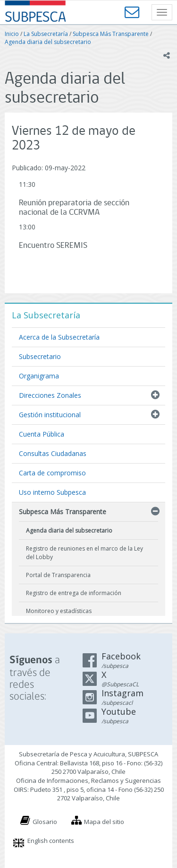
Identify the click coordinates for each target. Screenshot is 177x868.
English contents (51, 841)
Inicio (12, 34)
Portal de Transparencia (58, 575)
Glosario (45, 822)
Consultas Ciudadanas (53, 453)
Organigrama (39, 376)
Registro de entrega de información (74, 593)
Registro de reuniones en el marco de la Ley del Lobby (84, 552)
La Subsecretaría (46, 34)
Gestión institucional (50, 415)
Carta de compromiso (52, 473)
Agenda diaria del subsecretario (48, 42)
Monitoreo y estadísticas (59, 611)
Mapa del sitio (104, 822)
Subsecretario (40, 356)
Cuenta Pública (42, 434)
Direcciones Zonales (50, 395)
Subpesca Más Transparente (111, 34)
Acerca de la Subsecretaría (59, 337)
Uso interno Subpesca (52, 492)
